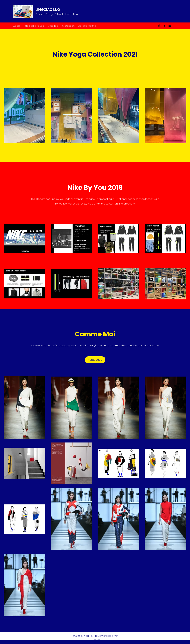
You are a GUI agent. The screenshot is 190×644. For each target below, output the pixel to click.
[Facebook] (165, 26)
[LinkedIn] (170, 26)
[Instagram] (160, 26)
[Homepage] (95, 360)
